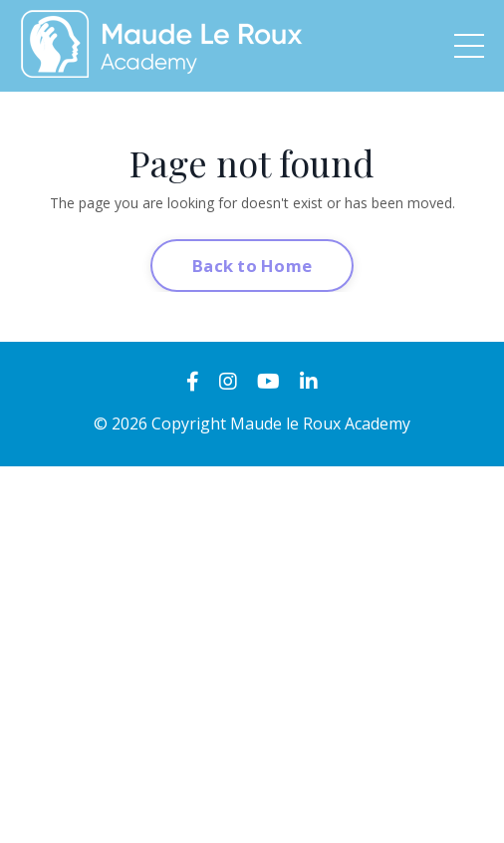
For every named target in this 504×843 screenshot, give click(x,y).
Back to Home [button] (252, 266)
